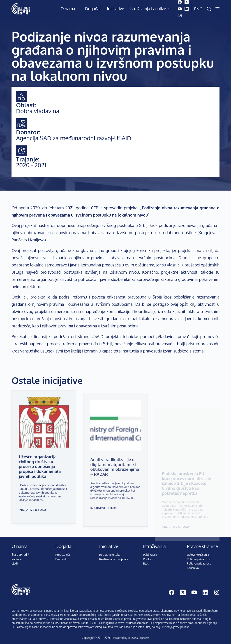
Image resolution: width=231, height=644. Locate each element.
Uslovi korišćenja (198, 552)
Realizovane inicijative (114, 556)
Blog (146, 561)
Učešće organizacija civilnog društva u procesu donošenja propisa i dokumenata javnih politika (43, 470)
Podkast (148, 556)
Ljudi (15, 561)
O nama (71, 9)
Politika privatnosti (199, 556)
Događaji (93, 9)
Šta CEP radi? (20, 552)
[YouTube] (180, 9)
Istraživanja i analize (151, 9)
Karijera (16, 556)
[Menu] (217, 9)
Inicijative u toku (32, 510)
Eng (198, 9)
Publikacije (150, 552)
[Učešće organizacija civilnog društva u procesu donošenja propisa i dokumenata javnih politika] (44, 429)
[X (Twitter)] (187, 2)
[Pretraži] (209, 9)
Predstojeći (63, 552)
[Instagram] (180, 16)
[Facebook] (180, 2)
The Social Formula (137, 635)
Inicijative (115, 9)
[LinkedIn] (187, 9)
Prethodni (62, 556)
